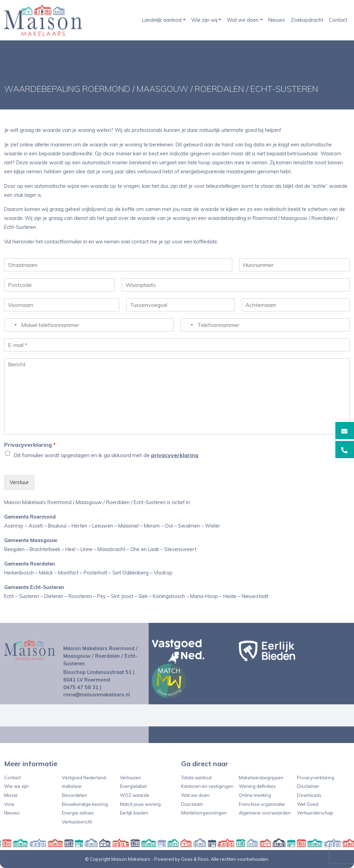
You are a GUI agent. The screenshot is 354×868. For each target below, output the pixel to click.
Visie (9, 804)
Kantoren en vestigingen (207, 786)
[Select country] (11, 325)
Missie (11, 795)
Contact (338, 20)
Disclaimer (308, 786)
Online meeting (255, 795)
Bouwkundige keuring (85, 804)
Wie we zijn (16, 786)
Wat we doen (243, 20)
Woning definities (257, 786)
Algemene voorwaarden (265, 813)
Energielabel (133, 786)
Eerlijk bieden (134, 813)
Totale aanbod (196, 778)
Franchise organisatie (262, 804)
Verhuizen (131, 778)
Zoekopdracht (307, 20)
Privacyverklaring (30, 445)
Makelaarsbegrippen (261, 778)
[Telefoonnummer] (265, 325)
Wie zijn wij (204, 20)
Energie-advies (78, 813)
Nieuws (277, 20)
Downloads (309, 795)
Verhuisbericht (77, 822)
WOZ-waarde (135, 795)
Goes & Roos (195, 859)
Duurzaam (192, 804)
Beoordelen (74, 795)
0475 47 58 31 (81, 687)
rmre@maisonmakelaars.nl (97, 695)
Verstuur (19, 482)
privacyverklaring (175, 455)
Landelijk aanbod (162, 20)
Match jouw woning (140, 804)
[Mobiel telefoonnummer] (89, 325)
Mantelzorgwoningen (204, 813)
